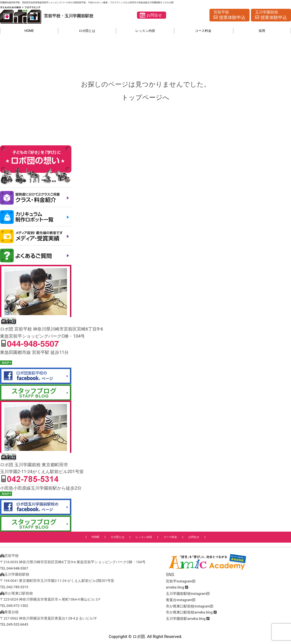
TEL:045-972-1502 (14, 606)
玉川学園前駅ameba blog (186, 619)
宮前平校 (230, 15)
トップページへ (145, 98)
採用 (262, 31)
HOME (29, 31)
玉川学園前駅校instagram (188, 594)
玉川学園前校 (271, 15)
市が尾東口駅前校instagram (189, 606)
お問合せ (154, 15)
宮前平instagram (181, 581)
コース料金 (203, 31)
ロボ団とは (87, 31)
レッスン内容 (145, 31)
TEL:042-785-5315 (14, 587)
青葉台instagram (181, 600)
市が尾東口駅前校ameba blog (189, 612)
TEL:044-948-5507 (14, 568)
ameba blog (175, 587)
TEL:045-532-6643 (14, 624)
